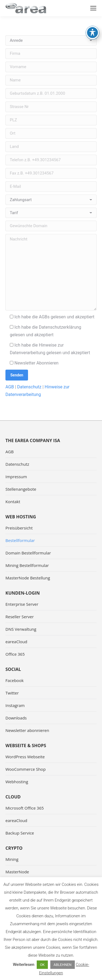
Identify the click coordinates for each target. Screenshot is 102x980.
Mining (12, 859)
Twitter (12, 693)
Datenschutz (29, 387)
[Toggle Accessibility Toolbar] (92, 17)
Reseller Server (20, 617)
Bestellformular (20, 540)
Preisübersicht (19, 528)
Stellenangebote (21, 489)
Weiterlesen (24, 965)
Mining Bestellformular (27, 565)
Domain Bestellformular (28, 553)
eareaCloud (16, 642)
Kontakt (13, 502)
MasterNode (17, 872)
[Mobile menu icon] (93, 8)
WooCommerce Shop (26, 769)
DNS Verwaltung (21, 629)
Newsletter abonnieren (27, 730)
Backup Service (20, 833)
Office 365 (15, 654)
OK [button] (42, 965)
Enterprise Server (22, 604)
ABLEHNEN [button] (63, 965)
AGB (10, 387)
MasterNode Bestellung (28, 578)
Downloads (16, 718)
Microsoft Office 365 (25, 808)
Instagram (15, 705)
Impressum (16, 477)
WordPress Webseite (25, 757)
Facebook (15, 680)
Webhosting (17, 782)
